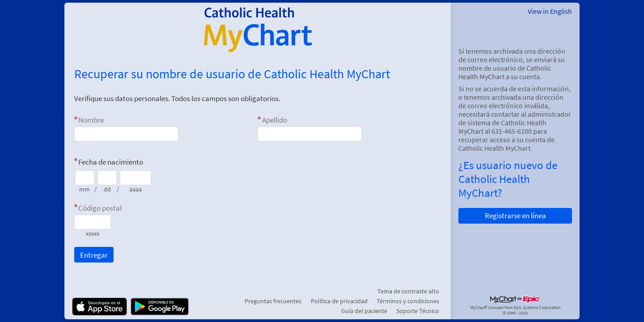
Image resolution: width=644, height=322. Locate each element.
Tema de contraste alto (408, 291)
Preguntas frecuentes (273, 301)
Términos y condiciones (408, 301)
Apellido (275, 120)
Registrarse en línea (515, 216)
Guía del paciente (364, 311)
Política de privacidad (339, 301)
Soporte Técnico (418, 311)
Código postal (100, 208)
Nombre (91, 120)
